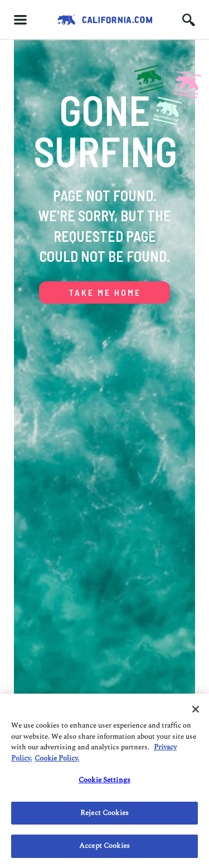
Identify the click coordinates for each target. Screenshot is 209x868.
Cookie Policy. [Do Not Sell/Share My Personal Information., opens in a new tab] (57, 758)
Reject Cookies (104, 813)
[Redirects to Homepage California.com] (105, 19)
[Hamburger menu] (20, 20)
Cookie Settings (104, 780)
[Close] (196, 709)
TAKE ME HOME (105, 292)
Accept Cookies (104, 846)
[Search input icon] (189, 20)
